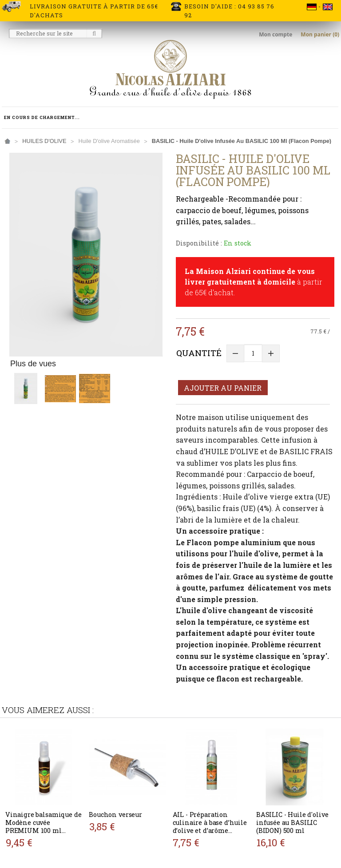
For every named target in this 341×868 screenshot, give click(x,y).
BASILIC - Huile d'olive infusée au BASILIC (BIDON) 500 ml (292, 822)
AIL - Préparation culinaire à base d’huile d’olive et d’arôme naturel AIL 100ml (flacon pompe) (210, 830)
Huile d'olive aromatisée (109, 141)
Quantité (199, 353)
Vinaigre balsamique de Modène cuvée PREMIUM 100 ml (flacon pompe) (44, 826)
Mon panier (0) (320, 34)
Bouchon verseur (115, 814)
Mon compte (276, 34)
